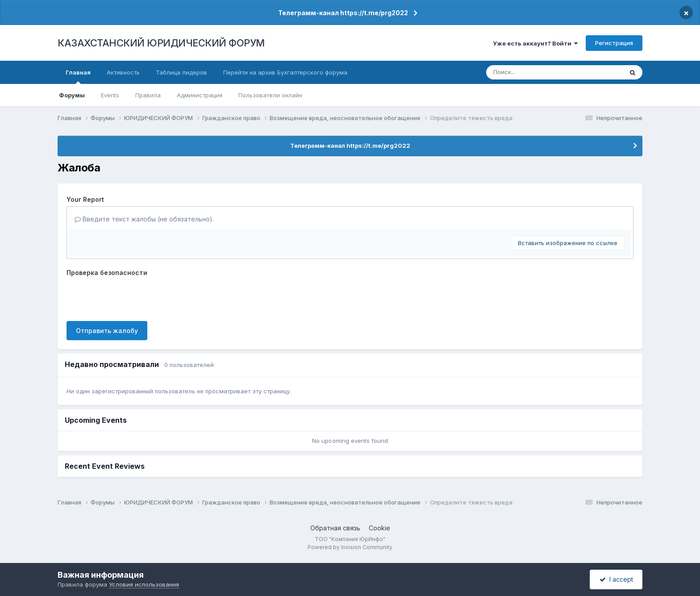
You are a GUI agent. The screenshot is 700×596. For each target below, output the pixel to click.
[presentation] (134, 297)
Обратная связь (335, 528)
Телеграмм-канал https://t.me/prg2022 (343, 13)
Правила (148, 95)
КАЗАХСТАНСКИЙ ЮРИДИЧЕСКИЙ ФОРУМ (161, 43)
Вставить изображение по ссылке (568, 243)
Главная (78, 76)
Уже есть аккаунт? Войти (535, 43)
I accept (616, 579)
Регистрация (614, 43)
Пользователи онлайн (270, 95)
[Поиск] (538, 72)
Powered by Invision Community (350, 547)
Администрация (200, 95)
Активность (123, 72)
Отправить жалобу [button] (107, 331)
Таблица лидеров (181, 72)
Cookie (379, 528)
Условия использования (144, 584)
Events (110, 95)
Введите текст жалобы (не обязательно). (144, 219)
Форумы (72, 95)
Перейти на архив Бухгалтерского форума (285, 72)
